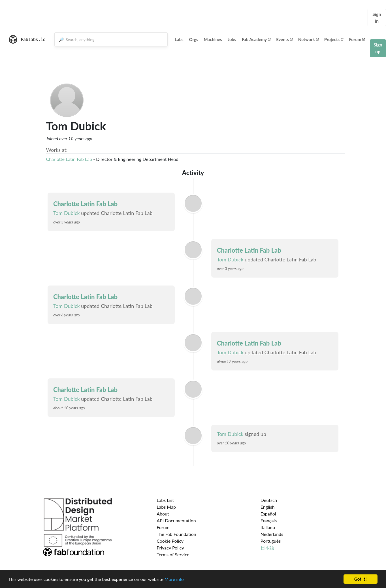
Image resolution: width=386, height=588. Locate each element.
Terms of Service (173, 554)
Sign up (378, 48)
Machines (213, 39)
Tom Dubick (67, 213)
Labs (179, 39)
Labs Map (166, 507)
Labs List (165, 500)
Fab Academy (256, 39)
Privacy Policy (170, 548)
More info (174, 580)
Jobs (232, 39)
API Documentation (176, 520)
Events (284, 39)
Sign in (377, 17)
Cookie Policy (170, 541)
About (163, 514)
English (268, 507)
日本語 (267, 548)
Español (268, 514)
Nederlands (272, 534)
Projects (334, 39)
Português (271, 541)
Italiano (268, 527)
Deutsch (269, 500)
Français (269, 520)
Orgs (194, 39)
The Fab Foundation (176, 534)
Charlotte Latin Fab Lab (69, 159)
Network (308, 39)
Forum (357, 39)
